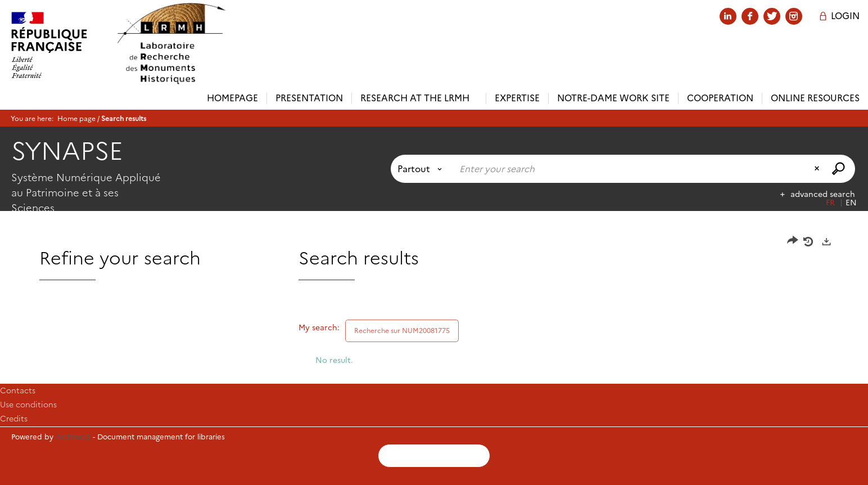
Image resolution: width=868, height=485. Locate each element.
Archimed (73, 437)
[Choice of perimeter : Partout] (422, 169)
